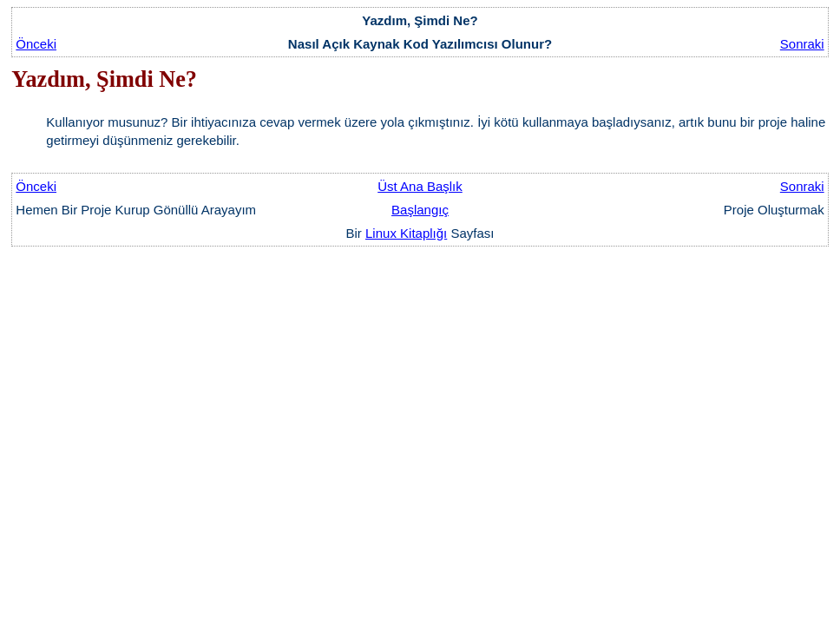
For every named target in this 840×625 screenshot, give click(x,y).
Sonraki (802, 44)
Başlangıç (420, 210)
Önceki (36, 44)
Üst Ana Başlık (420, 186)
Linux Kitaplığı (406, 233)
